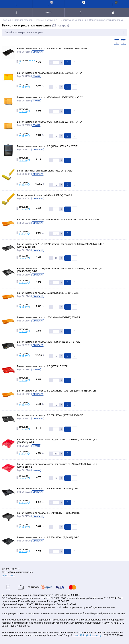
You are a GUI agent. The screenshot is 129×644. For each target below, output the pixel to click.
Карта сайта (8, 575)
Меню (48, 12)
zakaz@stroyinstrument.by (87, 635)
